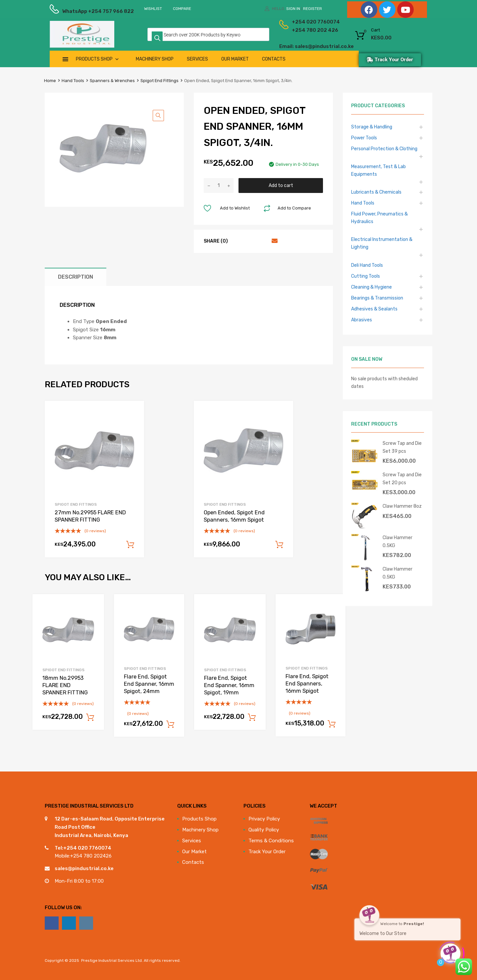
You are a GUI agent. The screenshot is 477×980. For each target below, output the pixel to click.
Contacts (274, 59)
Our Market (235, 59)
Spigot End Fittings (159, 81)
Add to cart (281, 185)
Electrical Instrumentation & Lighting (382, 243)
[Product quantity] (219, 186)
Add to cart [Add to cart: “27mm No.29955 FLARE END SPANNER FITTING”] (130, 545)
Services (197, 59)
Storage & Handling (372, 127)
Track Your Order (267, 852)
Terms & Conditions (271, 841)
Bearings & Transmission (377, 298)
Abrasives (362, 320)
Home (50, 81)
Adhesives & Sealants (374, 309)
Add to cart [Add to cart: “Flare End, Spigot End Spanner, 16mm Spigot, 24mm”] (170, 724)
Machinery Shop (155, 59)
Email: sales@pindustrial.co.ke (299, 46)
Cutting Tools (366, 276)
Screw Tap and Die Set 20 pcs (402, 478)
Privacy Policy (264, 819)
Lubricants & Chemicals (376, 192)
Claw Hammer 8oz (402, 506)
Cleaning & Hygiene (371, 287)
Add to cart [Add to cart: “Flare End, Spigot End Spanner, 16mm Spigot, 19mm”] (252, 718)
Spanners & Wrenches (112, 81)
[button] (158, 116)
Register (313, 9)
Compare (182, 9)
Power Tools (364, 138)
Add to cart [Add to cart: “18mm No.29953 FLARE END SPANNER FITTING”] (90, 718)
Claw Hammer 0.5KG (397, 541)
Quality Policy (264, 830)
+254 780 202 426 (305, 30)
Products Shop (98, 59)
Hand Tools (73, 81)
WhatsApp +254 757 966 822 (79, 11)
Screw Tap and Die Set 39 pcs (402, 447)
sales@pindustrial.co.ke (84, 868)
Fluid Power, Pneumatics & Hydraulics (379, 218)
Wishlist (153, 9)
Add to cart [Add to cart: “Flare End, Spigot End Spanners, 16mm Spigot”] (332, 724)
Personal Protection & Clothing (384, 149)
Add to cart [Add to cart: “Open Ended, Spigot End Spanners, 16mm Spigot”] (279, 545)
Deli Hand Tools (367, 265)
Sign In (293, 9)
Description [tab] (76, 277)
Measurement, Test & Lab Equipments (378, 170)
